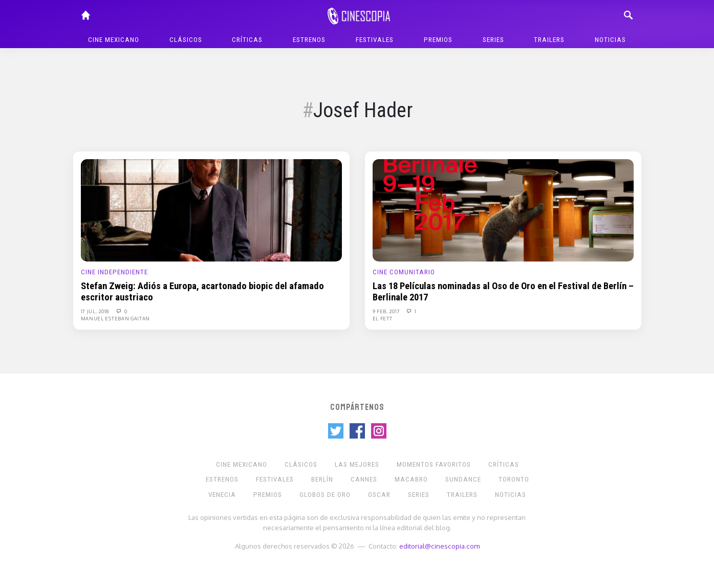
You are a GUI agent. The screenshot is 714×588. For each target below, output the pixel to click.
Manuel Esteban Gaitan (116, 318)
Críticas (247, 40)
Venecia (222, 495)
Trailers (549, 40)
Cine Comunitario (404, 272)
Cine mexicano (114, 40)
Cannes (364, 479)
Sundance (463, 479)
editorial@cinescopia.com (439, 546)
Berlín (322, 479)
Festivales (375, 40)
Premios (438, 40)
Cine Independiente (114, 272)
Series (493, 40)
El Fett (383, 318)
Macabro (411, 479)
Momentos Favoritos (434, 464)
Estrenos (309, 40)
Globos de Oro (325, 495)
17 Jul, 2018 (96, 311)
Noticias (610, 40)
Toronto (514, 479)
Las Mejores (357, 464)
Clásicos (186, 40)
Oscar (379, 495)
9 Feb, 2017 (387, 311)
